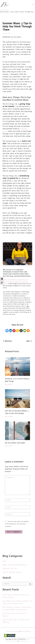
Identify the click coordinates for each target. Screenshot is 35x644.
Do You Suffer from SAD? (15, 443)
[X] (21, 329)
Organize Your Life (10, 569)
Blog (4, 561)
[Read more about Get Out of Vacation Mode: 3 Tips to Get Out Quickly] (17, 398)
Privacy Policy (26, 631)
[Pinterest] (14, 329)
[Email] (25, 329)
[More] (28, 329)
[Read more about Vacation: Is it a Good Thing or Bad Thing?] (17, 366)
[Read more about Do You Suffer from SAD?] (17, 431)
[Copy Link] (18, 329)
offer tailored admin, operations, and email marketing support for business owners (15, 282)
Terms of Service (13, 631)
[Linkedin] (10, 329)
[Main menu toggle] (33, 5)
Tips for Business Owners (12, 572)
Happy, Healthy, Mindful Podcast (15, 565)
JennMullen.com (24, 641)
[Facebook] (7, 329)
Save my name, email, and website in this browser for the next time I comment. (17, 524)
